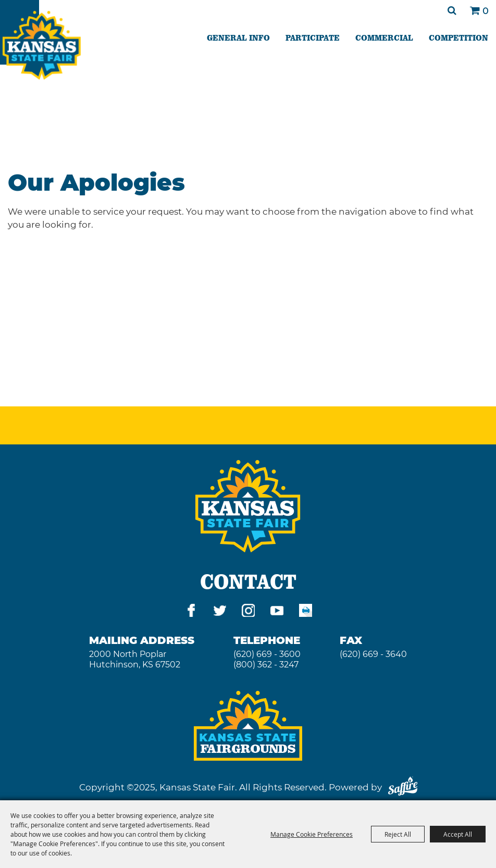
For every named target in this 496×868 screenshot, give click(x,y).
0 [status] (485, 11)
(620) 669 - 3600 (267, 654)
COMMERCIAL (384, 38)
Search (452, 10)
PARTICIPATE (313, 38)
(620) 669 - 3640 (373, 654)
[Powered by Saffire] (403, 787)
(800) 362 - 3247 (266, 665)
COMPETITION (458, 38)
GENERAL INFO (238, 38)
